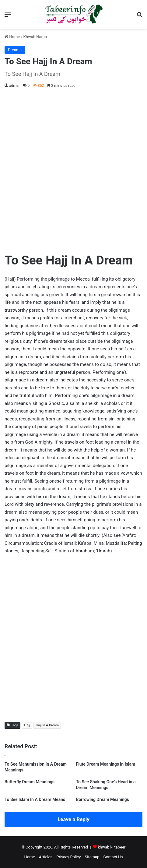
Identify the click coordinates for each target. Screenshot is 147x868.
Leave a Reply (73, 819)
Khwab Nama (35, 37)
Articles (46, 857)
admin (14, 86)
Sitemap (92, 857)
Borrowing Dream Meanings (103, 799)
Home (12, 37)
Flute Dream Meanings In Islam (106, 764)
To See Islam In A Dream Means (35, 799)
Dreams (15, 50)
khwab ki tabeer (112, 847)
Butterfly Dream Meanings (30, 782)
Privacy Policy (68, 857)
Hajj (27, 725)
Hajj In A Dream (47, 725)
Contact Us (113, 857)
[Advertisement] (73, 169)
